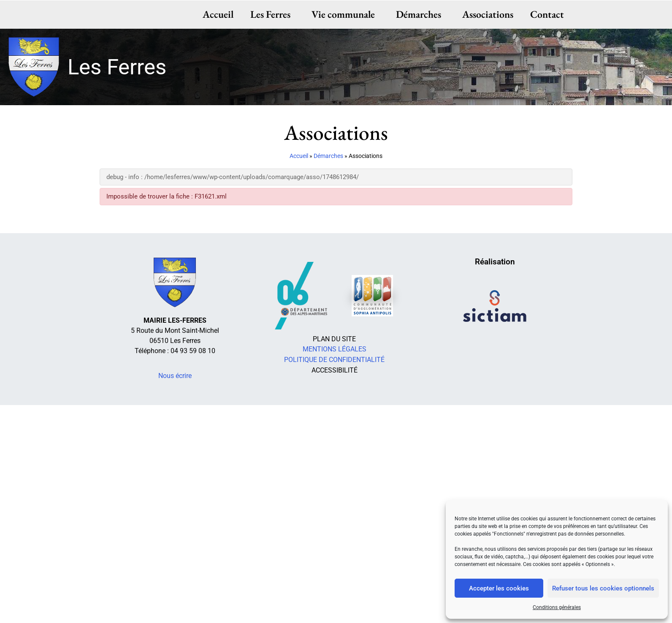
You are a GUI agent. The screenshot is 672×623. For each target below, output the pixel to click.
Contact (547, 14)
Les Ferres (273, 14)
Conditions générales (557, 607)
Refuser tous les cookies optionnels (603, 588)
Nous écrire (175, 376)
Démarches (421, 14)
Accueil (218, 14)
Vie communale (346, 14)
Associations (488, 14)
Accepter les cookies (499, 588)
